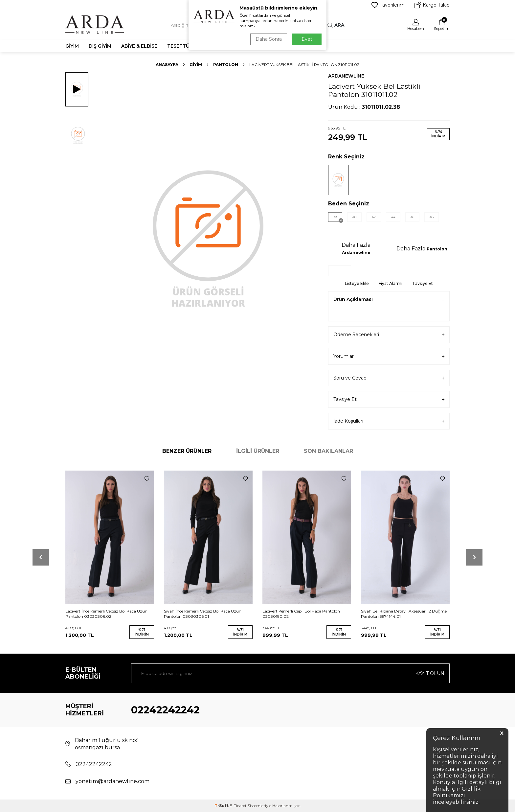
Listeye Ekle (357, 283)
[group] (208, 237)
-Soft (222, 806)
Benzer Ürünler (187, 451)
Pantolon (226, 65)
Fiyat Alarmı (391, 283)
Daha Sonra (269, 39)
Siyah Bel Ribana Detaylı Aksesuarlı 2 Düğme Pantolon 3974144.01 (404, 614)
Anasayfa (167, 65)
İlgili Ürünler (258, 451)
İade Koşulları (389, 421)
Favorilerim (388, 5)
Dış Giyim (100, 46)
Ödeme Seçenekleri (389, 335)
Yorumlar (389, 356)
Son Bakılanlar (328, 451)
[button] (41, 557)
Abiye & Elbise (139, 46)
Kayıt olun (430, 673)
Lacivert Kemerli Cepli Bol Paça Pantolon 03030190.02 (301, 614)
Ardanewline (346, 76)
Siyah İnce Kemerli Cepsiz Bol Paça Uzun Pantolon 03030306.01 (203, 614)
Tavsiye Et (423, 283)
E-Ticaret (238, 806)
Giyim (72, 46)
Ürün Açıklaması (389, 299)
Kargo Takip (432, 5)
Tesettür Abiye (188, 46)
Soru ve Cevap (389, 378)
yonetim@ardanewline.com (112, 781)
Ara (336, 25)
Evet (307, 39)
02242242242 (165, 710)
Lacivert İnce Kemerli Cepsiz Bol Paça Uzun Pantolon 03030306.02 (106, 614)
